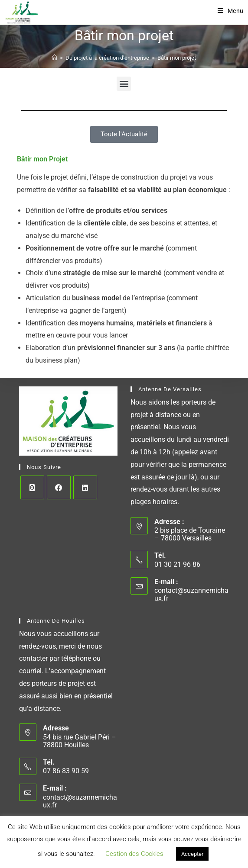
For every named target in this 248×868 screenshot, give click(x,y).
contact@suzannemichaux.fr (191, 594)
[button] (124, 84)
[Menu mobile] (231, 11)
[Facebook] (59, 487)
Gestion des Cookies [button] (134, 854)
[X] (32, 487)
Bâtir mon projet (177, 58)
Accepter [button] (192, 854)
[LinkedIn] (85, 487)
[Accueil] (54, 58)
